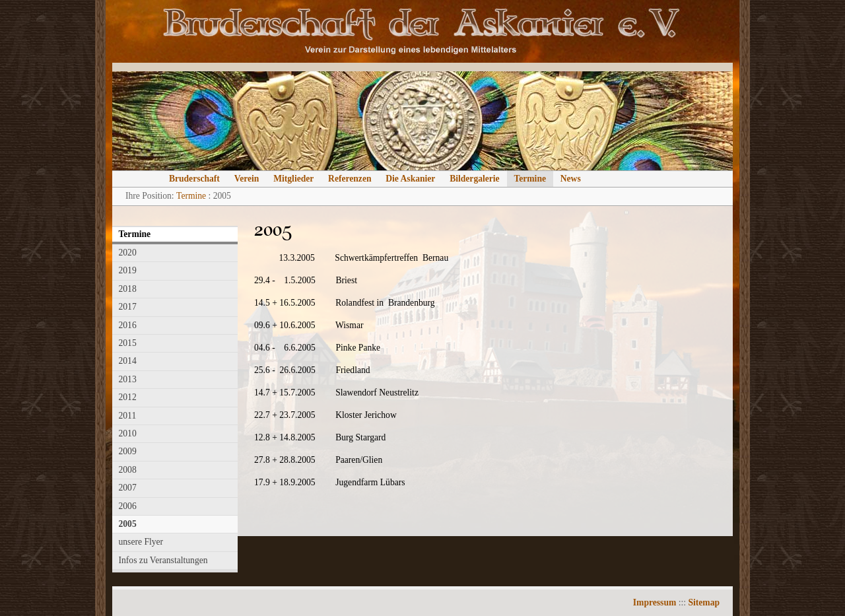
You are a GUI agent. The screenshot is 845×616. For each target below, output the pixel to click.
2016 (128, 325)
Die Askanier (410, 179)
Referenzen (350, 179)
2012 (128, 397)
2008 (128, 470)
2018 (128, 289)
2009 (128, 451)
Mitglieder (293, 179)
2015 (128, 343)
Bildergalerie (475, 179)
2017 (128, 307)
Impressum (655, 602)
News (571, 179)
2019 (128, 270)
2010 (128, 433)
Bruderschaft (194, 179)
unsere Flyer (141, 542)
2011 (128, 416)
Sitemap (704, 602)
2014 (128, 361)
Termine (530, 179)
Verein (247, 179)
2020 (128, 253)
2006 (128, 506)
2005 (128, 524)
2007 (128, 488)
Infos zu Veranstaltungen (163, 560)
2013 (128, 379)
